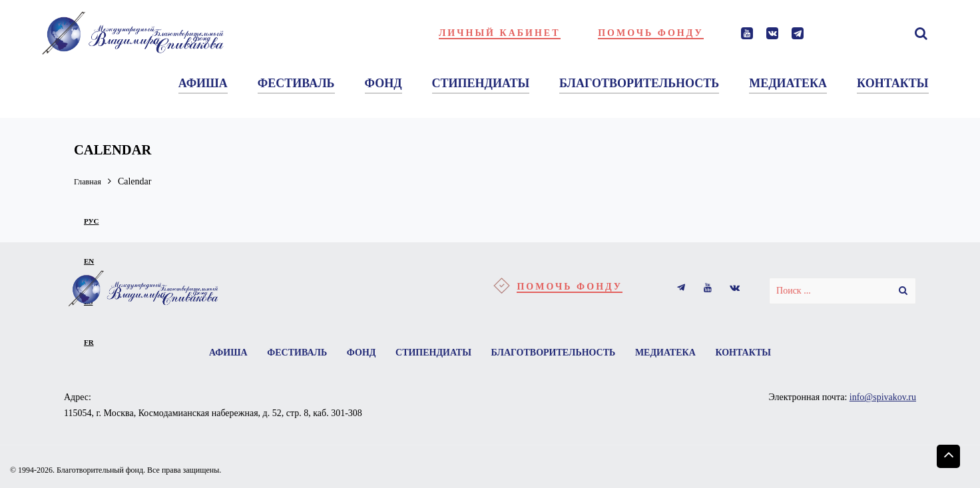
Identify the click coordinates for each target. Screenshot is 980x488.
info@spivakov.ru (883, 399)
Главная (90, 181)
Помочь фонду (651, 33)
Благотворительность (556, 353)
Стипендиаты (433, 353)
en (89, 261)
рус (91, 221)
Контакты (751, 353)
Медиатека (671, 353)
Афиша (220, 353)
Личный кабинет (500, 33)
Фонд (359, 353)
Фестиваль (292, 353)
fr (89, 342)
